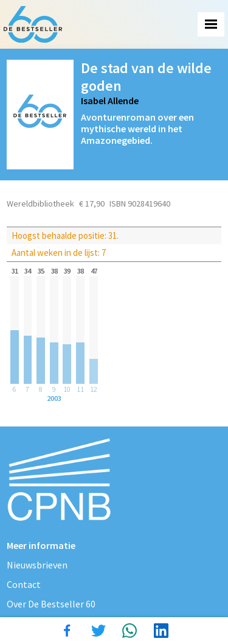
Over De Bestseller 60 (51, 604)
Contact (24, 584)
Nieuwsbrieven (37, 565)
